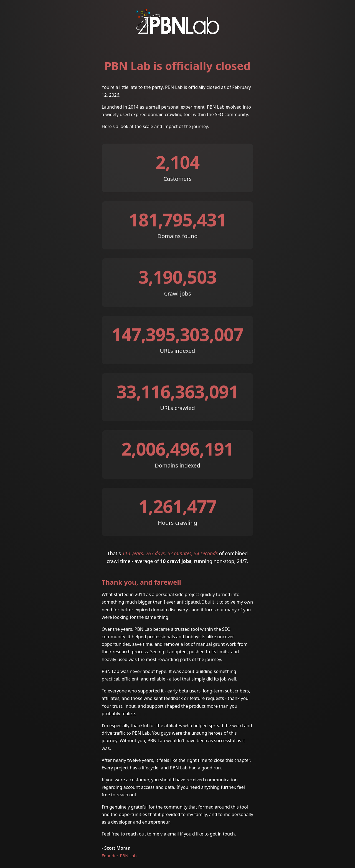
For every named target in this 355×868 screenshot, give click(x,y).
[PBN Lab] (177, 32)
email (173, 834)
